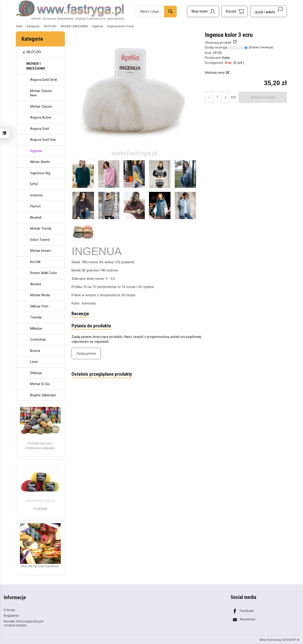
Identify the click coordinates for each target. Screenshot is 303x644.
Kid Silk (35, 262)
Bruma (35, 351)
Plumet (35, 206)
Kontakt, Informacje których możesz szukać (24, 623)
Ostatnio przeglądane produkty (102, 374)
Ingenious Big (40, 173)
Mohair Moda (40, 295)
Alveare (36, 284)
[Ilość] (217, 97)
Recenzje (80, 314)
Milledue (36, 329)
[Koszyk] (235, 11)
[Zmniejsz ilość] (225, 97)
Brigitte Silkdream (43, 395)
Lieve (34, 362)
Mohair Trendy (41, 228)
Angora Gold (39, 129)
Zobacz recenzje (261, 47)
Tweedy (36, 317)
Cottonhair (38, 340)
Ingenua (36, 151)
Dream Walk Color (44, 273)
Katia (226, 58)
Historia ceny (217, 73)
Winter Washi (40, 162)
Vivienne (36, 195)
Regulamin (11, 615)
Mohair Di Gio (40, 384)
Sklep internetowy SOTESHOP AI (279, 639)
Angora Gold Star (43, 140)
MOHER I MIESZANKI (36, 66)
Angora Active (41, 117)
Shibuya (36, 373)
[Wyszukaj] (170, 11)
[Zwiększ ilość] (209, 97)
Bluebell (36, 217)
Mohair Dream (41, 251)
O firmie (9, 610)
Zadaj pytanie (86, 353)
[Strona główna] (70, 11)
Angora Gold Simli (43, 80)
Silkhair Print (39, 306)
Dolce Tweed (40, 240)
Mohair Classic (41, 106)
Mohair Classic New (41, 93)
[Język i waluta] (269, 11)
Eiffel (34, 184)
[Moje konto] (203, 11)
